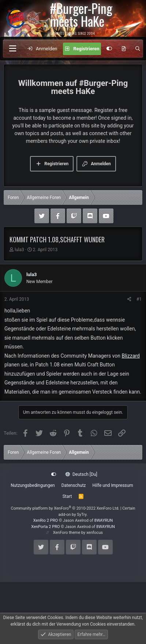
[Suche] (138, 49)
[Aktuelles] (124, 49)
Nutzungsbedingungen (33, 485)
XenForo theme (67, 533)
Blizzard (131, 356)
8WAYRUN (104, 520)
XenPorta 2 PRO (45, 527)
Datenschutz (74, 485)
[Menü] (12, 49)
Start (67, 496)
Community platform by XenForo (65, 508)
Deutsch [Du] (81, 474)
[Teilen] (129, 299)
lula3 (19, 250)
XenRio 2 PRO (46, 520)
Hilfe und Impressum (113, 485)
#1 (139, 299)
